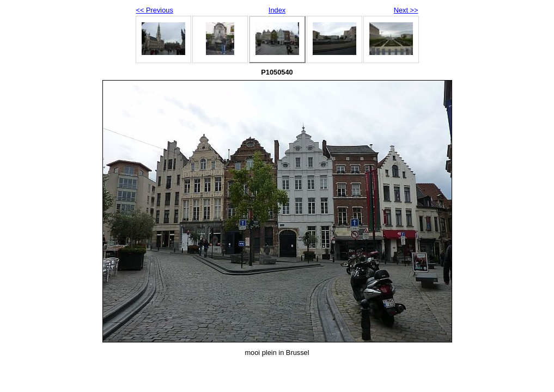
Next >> (406, 10)
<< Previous (155, 10)
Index (277, 10)
